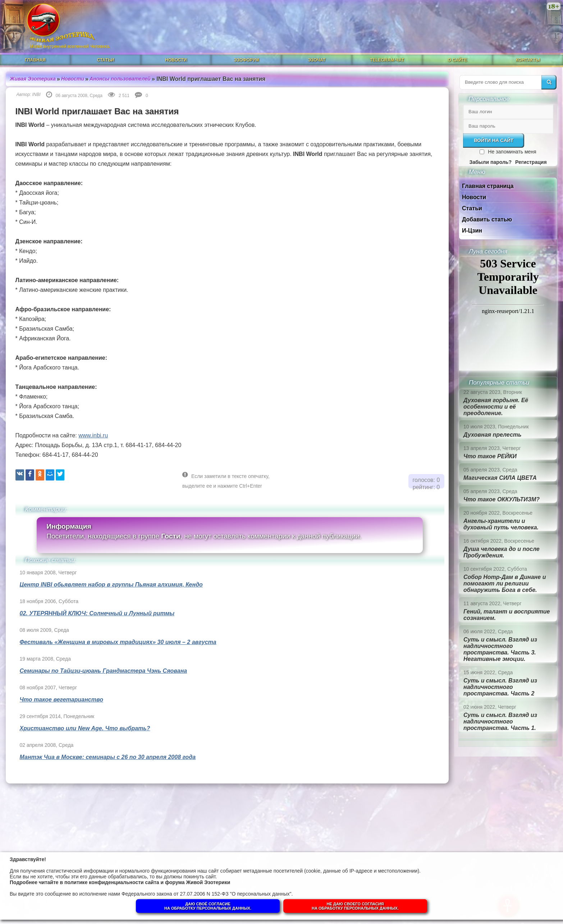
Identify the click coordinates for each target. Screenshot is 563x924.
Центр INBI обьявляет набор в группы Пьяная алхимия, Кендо (111, 585)
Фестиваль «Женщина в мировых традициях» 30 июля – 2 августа (118, 642)
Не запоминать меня (512, 152)
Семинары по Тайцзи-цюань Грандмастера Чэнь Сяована (104, 671)
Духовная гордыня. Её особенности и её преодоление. (496, 407)
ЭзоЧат (317, 60)
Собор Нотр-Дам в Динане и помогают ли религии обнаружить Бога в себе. (505, 583)
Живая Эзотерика (33, 79)
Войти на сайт (494, 140)
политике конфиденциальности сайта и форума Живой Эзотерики (147, 882)
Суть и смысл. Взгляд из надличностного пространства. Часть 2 (500, 687)
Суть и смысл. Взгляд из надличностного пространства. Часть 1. (500, 721)
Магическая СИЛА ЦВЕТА (500, 478)
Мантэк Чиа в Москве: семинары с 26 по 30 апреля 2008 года (108, 757)
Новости (176, 60)
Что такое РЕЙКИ (490, 456)
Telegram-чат (387, 60)
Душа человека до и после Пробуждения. (502, 552)
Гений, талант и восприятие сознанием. (507, 615)
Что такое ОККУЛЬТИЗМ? (502, 499)
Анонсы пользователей (120, 79)
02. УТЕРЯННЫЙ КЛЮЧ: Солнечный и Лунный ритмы (97, 613)
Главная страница (488, 186)
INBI (36, 95)
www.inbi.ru (93, 435)
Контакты (528, 60)
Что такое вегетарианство (62, 700)
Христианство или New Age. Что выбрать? (85, 728)
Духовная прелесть (493, 435)
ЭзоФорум (246, 60)
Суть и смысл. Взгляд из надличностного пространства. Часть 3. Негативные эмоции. (500, 649)
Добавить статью (487, 219)
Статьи (106, 60)
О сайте (458, 60)
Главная (35, 60)
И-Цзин (472, 231)
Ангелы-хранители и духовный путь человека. (501, 524)
